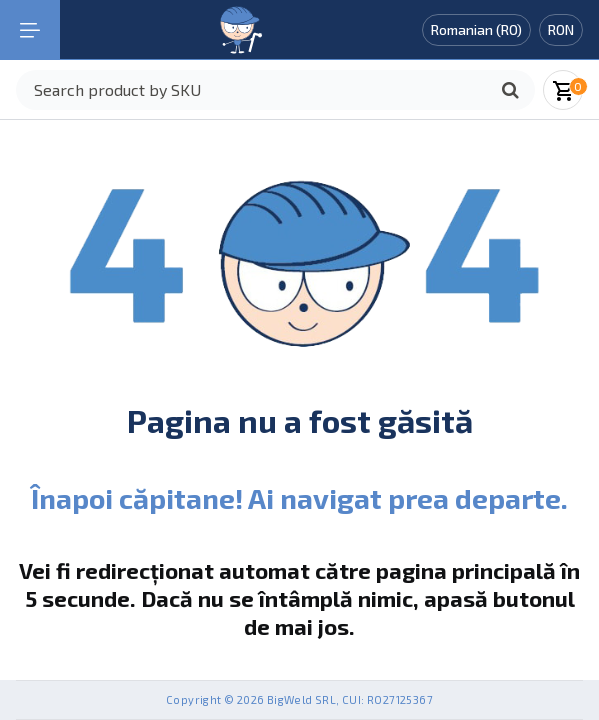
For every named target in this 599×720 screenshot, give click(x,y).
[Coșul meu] (564, 90)
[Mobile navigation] (30, 30)
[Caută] (510, 90)
